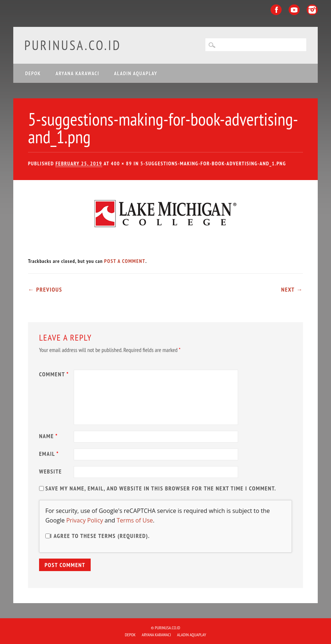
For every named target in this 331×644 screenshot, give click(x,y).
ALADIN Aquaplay (136, 73)
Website (50, 471)
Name (49, 436)
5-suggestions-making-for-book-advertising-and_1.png (213, 163)
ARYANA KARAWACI (78, 73)
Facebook (276, 10)
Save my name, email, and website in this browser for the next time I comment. (161, 488)
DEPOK (33, 73)
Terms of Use (135, 520)
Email (50, 454)
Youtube (294, 10)
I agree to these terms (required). (98, 536)
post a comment (125, 261)
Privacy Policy (85, 520)
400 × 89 (121, 163)
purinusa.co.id (73, 45)
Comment (55, 374)
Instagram (312, 10)
